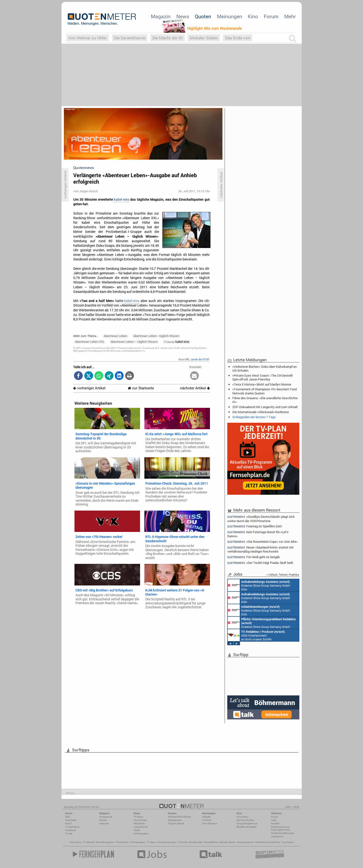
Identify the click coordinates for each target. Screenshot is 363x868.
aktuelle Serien (228, 842)
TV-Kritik (207, 820)
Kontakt (275, 823)
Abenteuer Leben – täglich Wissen (134, 342)
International (141, 827)
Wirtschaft (139, 823)
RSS (67, 817)
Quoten (203, 16)
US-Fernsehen (141, 834)
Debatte (206, 817)
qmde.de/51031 (200, 359)
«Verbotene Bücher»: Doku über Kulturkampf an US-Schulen (265, 368)
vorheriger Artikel (89, 388)
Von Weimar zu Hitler (88, 38)
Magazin (161, 16)
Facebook (71, 830)
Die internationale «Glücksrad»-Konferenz (261, 412)
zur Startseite (141, 388)
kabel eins (122, 199)
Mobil (68, 823)
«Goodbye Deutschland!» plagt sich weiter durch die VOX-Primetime (261, 518)
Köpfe (137, 830)
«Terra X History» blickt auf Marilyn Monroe (262, 384)
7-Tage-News (72, 827)
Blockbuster (196, 842)
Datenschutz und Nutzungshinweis (281, 828)
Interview (104, 823)
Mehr (290, 16)
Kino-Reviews (210, 823)
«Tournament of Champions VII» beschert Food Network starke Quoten (265, 391)
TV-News (138, 817)
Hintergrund (106, 817)
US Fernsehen (138, 842)
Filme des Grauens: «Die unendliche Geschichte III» (265, 400)
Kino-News (243, 817)
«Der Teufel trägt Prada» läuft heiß (260, 563)
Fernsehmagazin (105, 842)
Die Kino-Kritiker (245, 820)
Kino (253, 16)
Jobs (274, 820)
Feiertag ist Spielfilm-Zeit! (255, 526)
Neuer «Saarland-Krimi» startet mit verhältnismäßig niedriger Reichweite (261, 549)
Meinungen (230, 16)
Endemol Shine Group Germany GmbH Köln (259, 585)
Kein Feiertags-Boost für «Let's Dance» (258, 534)
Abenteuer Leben (115, 336)
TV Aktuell (89, 842)
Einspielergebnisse (247, 823)
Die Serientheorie (130, 38)
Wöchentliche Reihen (179, 817)
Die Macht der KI (167, 38)
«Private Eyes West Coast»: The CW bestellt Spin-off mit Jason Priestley (263, 377)
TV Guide (183, 842)
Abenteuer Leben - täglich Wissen (156, 336)
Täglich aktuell (176, 823)
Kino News (76, 842)
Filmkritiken (122, 842)
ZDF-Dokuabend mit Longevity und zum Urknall (265, 407)
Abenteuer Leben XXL (90, 342)
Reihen (103, 820)
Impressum (277, 836)
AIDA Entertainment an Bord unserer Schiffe (256, 635)
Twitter (69, 834)
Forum (271, 16)
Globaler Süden (204, 38)
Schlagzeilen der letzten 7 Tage (254, 417)
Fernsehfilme (211, 842)
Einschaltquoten (167, 842)
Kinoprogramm (245, 842)
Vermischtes (140, 820)
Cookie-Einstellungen (283, 833)
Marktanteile (175, 820)
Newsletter (71, 820)
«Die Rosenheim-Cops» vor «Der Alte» (263, 542)
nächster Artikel (195, 388)
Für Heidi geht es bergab (254, 557)
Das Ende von (238, 38)
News (183, 16)
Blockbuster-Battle (246, 827)
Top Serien (288, 842)
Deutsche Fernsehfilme (268, 842)
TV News (152, 842)
